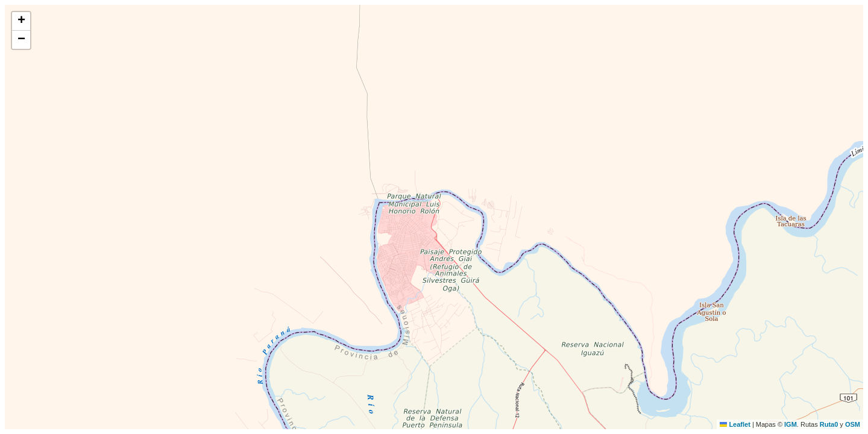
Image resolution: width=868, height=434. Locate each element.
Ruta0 (829, 424)
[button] (21, 21)
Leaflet (735, 424)
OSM (853, 424)
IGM (791, 424)
